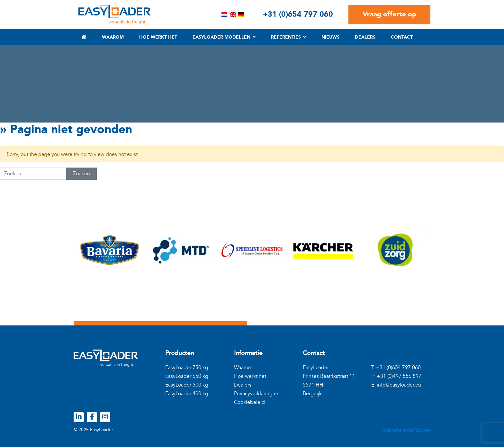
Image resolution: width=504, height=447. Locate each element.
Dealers (365, 37)
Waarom (113, 37)
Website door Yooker (407, 430)
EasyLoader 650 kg (187, 376)
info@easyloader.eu (399, 385)
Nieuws (330, 37)
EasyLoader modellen (221, 37)
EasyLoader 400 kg (187, 394)
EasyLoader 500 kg (187, 385)
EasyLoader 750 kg (187, 368)
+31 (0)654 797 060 (298, 14)
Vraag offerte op (389, 14)
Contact (402, 37)
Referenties (286, 37)
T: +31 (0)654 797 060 (396, 368)
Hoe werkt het (158, 37)
